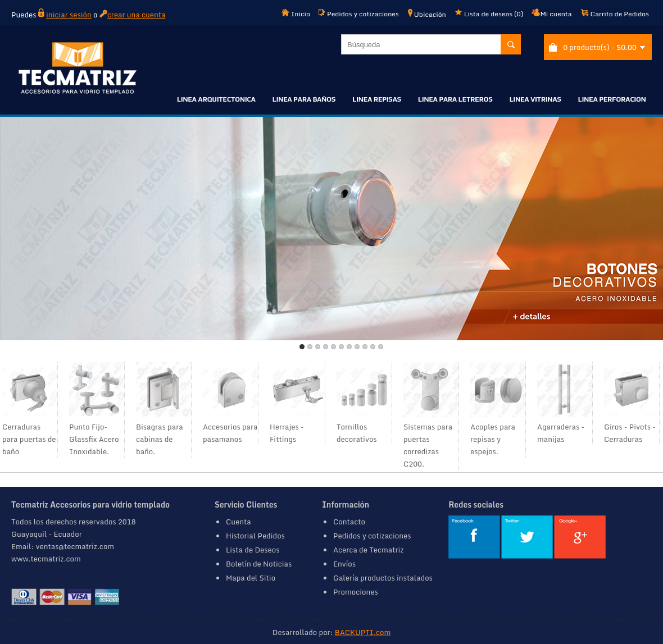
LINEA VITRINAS (535, 99)
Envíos (344, 564)
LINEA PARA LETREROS (455, 99)
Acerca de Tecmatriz (368, 550)
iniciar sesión (69, 15)
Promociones (356, 592)
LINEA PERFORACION (612, 99)
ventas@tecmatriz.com (75, 546)
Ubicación (427, 14)
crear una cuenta (137, 15)
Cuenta (239, 522)
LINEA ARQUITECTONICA (216, 99)
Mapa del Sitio (251, 578)
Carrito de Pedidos (615, 14)
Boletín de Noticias (259, 564)
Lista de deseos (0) (489, 14)
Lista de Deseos (253, 550)
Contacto (349, 522)
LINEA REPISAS (377, 99)
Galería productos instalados (383, 578)
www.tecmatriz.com (46, 559)
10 (373, 347)
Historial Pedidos (255, 536)
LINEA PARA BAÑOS (304, 99)
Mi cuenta (551, 14)
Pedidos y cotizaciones (359, 14)
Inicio (296, 14)
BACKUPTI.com (363, 632)
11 (381, 347)
